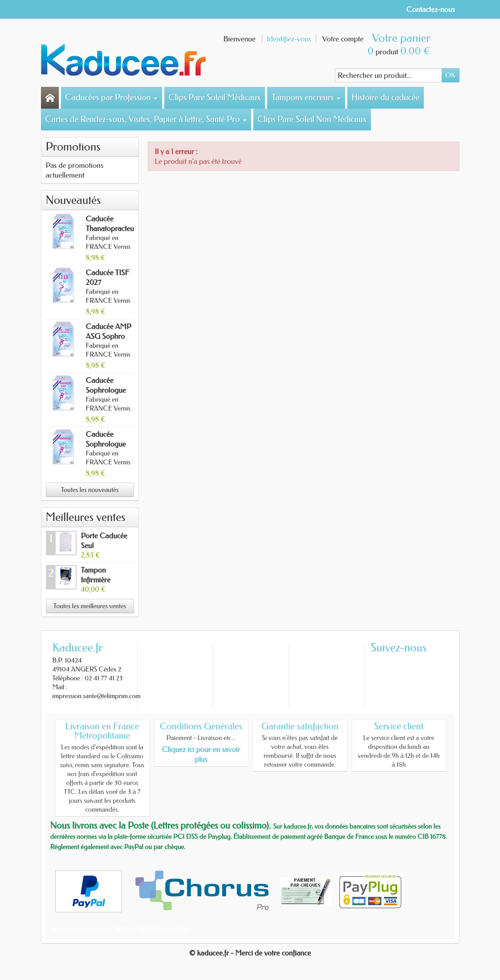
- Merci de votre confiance (271, 953)
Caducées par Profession (112, 98)
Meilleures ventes (86, 517)
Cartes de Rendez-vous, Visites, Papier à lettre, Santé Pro (146, 119)
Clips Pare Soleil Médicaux (215, 98)
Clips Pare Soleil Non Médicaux (312, 119)
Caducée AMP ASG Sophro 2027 (109, 336)
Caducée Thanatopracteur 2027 (111, 228)
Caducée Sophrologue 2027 (106, 444)
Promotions (73, 147)
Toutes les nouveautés (90, 490)
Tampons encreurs (306, 98)
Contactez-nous (431, 9)
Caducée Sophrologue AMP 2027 (106, 390)
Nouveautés (73, 200)
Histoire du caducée (386, 98)
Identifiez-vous (289, 39)
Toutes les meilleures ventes (90, 606)
